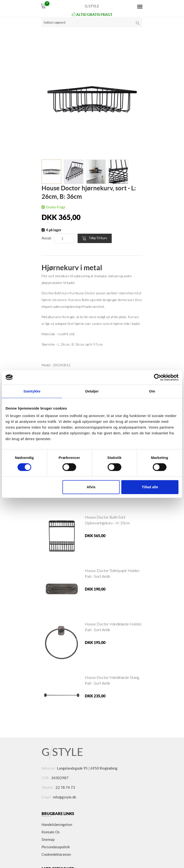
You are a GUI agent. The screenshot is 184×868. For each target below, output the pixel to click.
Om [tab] (152, 391)
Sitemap (48, 839)
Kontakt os (51, 832)
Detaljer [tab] (92, 391)
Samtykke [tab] (32, 391)
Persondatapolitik (56, 847)
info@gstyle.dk (64, 797)
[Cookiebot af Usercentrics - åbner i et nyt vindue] (157, 377)
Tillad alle (150, 487)
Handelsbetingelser (57, 825)
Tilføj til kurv (95, 238)
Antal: (47, 238)
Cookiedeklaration (56, 854)
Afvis (91, 487)
